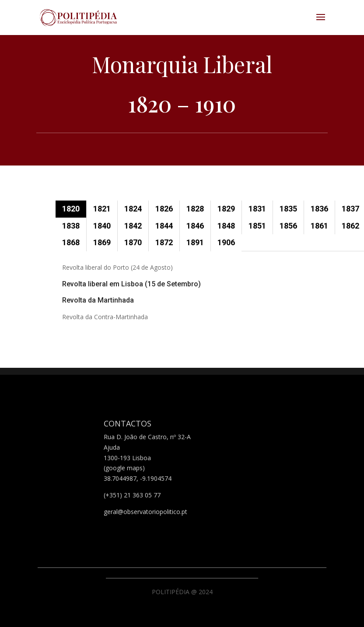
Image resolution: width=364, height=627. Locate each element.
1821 (102, 209)
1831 (257, 209)
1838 (71, 226)
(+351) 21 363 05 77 (132, 495)
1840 (102, 226)
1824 (133, 209)
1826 (164, 209)
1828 (195, 209)
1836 (319, 209)
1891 (195, 242)
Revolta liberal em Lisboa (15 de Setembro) (131, 284)
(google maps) (124, 468)
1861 (319, 226)
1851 (257, 226)
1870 (133, 242)
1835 (288, 209)
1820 (71, 209)
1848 (226, 226)
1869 (102, 242)
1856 (288, 226)
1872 (164, 242)
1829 (226, 209)
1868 (71, 242)
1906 (226, 242)
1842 (133, 226)
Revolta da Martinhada (98, 300)
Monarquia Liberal (182, 64)
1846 (195, 226)
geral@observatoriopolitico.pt (145, 512)
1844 (164, 226)
